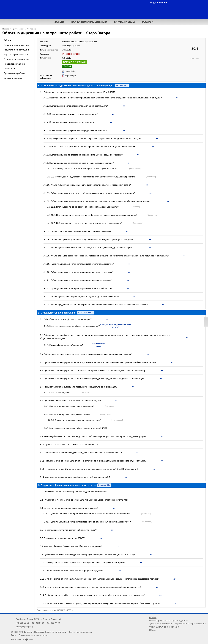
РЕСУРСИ (148, 22)
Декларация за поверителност (33, 635)
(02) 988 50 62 (22, 623)
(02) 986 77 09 (53, 623)
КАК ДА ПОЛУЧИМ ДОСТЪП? (89, 22)
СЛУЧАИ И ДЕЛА (125, 22)
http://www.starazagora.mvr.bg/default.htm (79, 42)
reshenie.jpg (70, 71)
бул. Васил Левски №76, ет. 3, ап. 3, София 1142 (39, 619)
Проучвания (17, 29)
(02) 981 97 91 (38, 623)
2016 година (31, 29)
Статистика (9, 68)
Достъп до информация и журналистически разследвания (177, 624)
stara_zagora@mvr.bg (71, 46)
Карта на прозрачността (16, 54)
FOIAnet (153, 630)
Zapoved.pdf (71, 76)
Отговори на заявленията (16, 59)
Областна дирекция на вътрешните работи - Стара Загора (56, 33)
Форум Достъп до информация (164, 627)
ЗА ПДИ (59, 22)
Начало (6, 29)
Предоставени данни (14, 64)
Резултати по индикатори (16, 45)
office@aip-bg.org (24, 627)
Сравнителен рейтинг (14, 73)
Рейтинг (8, 40)
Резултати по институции (16, 50)
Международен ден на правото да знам (169, 620)
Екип (13, 635)
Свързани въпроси (13, 78)
